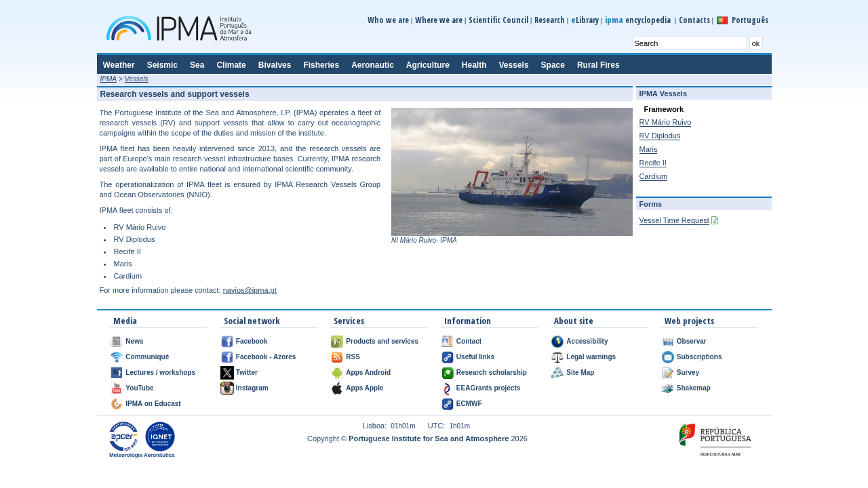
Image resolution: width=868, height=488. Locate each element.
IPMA (108, 79)
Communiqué (147, 357)
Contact (469, 341)
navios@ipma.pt (250, 290)
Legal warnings (591, 357)
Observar (692, 341)
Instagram (252, 388)
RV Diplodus (660, 136)
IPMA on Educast (153, 404)
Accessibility (587, 341)
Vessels (137, 79)
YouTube (139, 388)
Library (585, 20)
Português (750, 20)
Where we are (439, 20)
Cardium (654, 176)
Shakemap (694, 388)
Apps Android (368, 372)
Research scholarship (492, 372)
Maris (649, 149)
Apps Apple (364, 388)
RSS (353, 357)
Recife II (653, 163)
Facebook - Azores (266, 357)
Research (550, 20)
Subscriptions (699, 357)
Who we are (388, 20)
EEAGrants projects (488, 388)
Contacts (694, 20)
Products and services (382, 341)
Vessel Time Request (674, 220)
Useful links (475, 357)
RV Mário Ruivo (666, 122)
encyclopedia (639, 20)
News (134, 341)
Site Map (580, 372)
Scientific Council (498, 20)
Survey (688, 372)
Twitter (247, 372)
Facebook (252, 341)
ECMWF (469, 404)
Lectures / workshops (160, 372)
